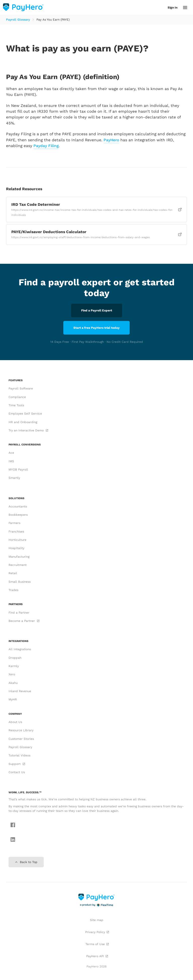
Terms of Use (97, 944)
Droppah (15, 658)
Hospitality (16, 548)
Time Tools (16, 405)
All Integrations (20, 649)
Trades (13, 590)
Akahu (13, 683)
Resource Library (21, 730)
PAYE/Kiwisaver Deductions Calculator (97, 234)
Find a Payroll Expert (97, 310)
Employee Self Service (25, 414)
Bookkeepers (18, 515)
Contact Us (17, 772)
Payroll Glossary (18, 20)
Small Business (20, 582)
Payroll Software (21, 388)
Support (17, 764)
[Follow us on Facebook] (12, 825)
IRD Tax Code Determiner (97, 209)
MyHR (13, 699)
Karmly (14, 666)
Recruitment (18, 565)
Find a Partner (19, 613)
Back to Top (26, 862)
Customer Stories (21, 739)
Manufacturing (19, 557)
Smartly (14, 478)
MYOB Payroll (18, 470)
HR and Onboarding (23, 422)
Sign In (173, 8)
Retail (13, 573)
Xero (12, 674)
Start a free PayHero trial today (96, 328)
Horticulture (17, 540)
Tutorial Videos (19, 755)
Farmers (14, 523)
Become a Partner (24, 621)
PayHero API (97, 956)
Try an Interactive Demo (28, 430)
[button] (185, 8)
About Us (15, 722)
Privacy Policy (97, 932)
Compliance (17, 397)
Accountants (18, 506)
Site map (97, 920)
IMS (11, 461)
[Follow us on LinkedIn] (12, 840)
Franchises (16, 532)
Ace (11, 453)
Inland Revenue (20, 691)
